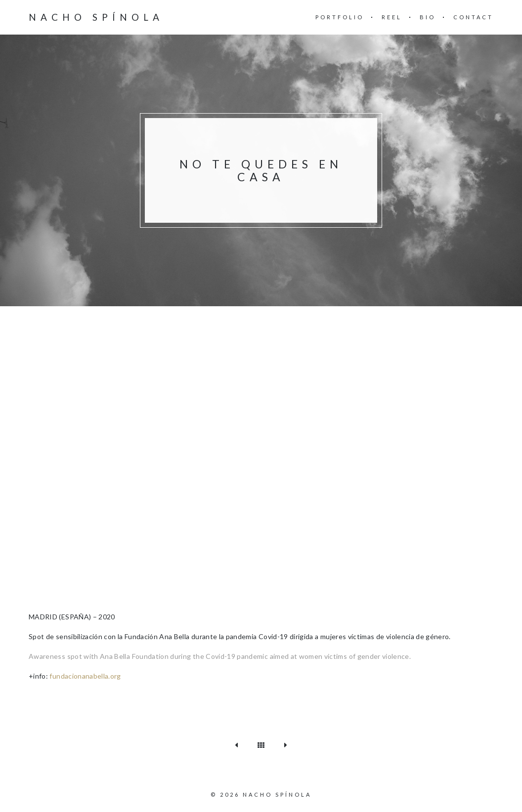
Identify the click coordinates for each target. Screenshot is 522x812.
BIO (428, 17)
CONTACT (473, 17)
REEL (392, 17)
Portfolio (340, 17)
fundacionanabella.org (85, 676)
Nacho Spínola (96, 17)
